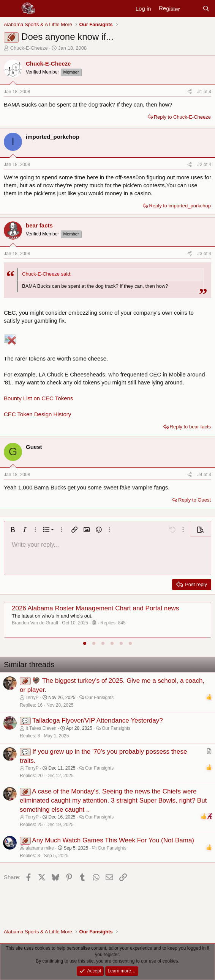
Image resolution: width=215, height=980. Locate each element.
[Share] (190, 92)
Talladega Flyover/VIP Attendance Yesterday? (98, 720)
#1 (200, 92)
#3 (200, 254)
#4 (200, 475)
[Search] (206, 9)
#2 (200, 165)
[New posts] (191, 9)
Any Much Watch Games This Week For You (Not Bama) (113, 840)
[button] (13, 530)
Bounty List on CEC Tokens (38, 398)
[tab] (85, 643)
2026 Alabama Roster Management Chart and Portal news (95, 608)
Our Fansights (99, 698)
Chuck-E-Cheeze (29, 48)
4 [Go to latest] (210, 92)
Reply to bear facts (190, 427)
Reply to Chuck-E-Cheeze (182, 117)
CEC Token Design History (37, 414)
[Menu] (10, 9)
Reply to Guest (194, 500)
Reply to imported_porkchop (180, 206)
